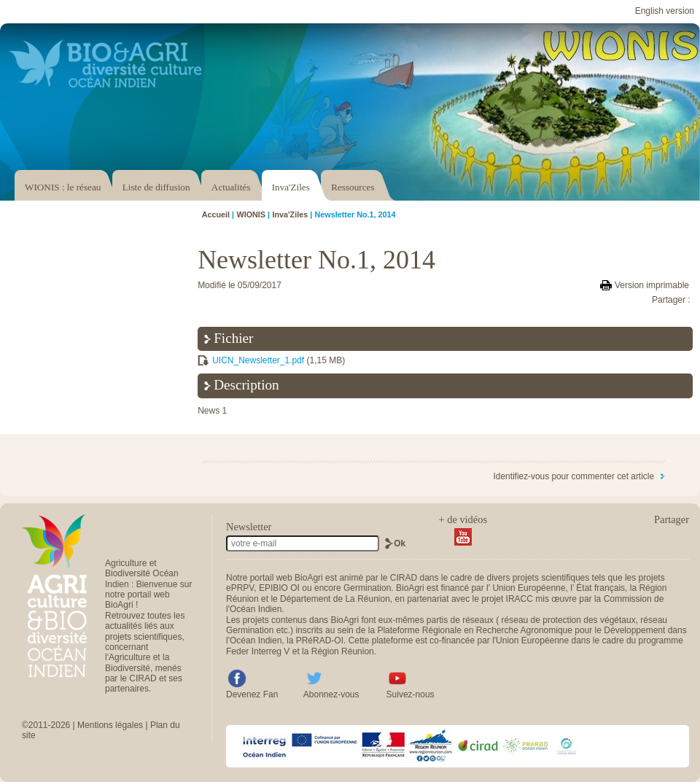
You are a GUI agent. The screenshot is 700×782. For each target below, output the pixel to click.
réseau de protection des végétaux (569, 620)
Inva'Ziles (291, 187)
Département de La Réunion (335, 599)
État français (600, 588)
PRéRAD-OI (320, 640)
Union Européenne (529, 588)
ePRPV (240, 588)
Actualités (231, 187)
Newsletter (249, 527)
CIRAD (404, 578)
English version (665, 11)
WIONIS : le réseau (63, 187)
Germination (367, 588)
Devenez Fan (252, 694)
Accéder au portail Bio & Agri (106, 63)
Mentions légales (110, 725)
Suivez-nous (411, 694)
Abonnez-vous (331, 694)
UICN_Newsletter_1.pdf (258, 360)
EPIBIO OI (279, 588)
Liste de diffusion (156, 187)
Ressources (353, 187)
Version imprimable (652, 285)
